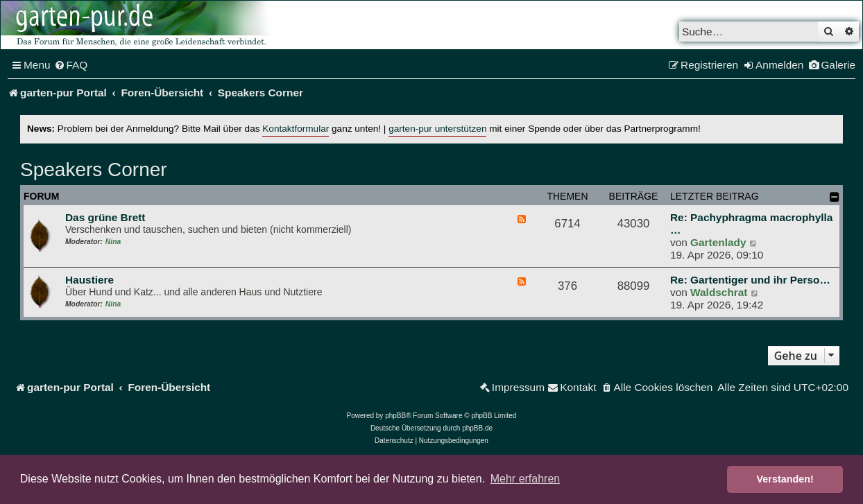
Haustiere (89, 280)
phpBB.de (477, 428)
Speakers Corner (94, 170)
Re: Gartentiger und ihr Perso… (750, 280)
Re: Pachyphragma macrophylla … (751, 224)
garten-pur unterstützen (437, 129)
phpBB (395, 416)
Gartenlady (718, 242)
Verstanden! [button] (785, 479)
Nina (113, 242)
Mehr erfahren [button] (526, 479)
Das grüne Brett (105, 217)
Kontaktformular (296, 129)
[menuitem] (71, 65)
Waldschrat (719, 292)
